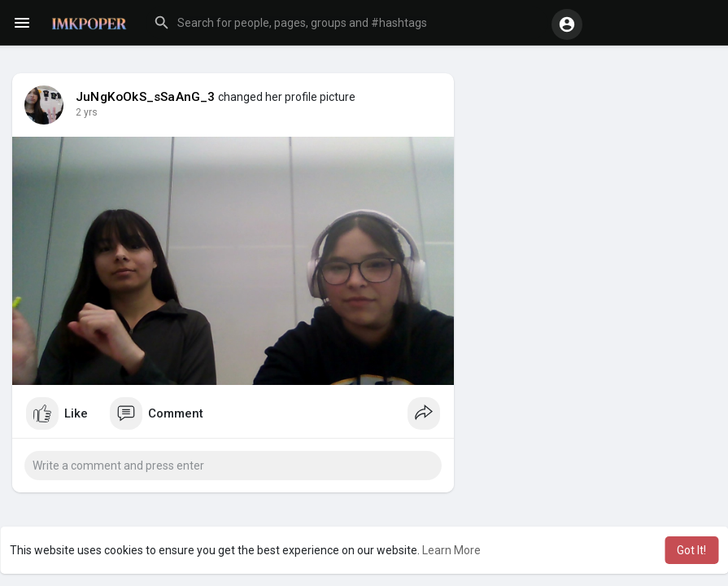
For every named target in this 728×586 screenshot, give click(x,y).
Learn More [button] (451, 550)
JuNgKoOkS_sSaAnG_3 (146, 97)
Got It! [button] (691, 550)
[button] (347, 23)
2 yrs (87, 112)
